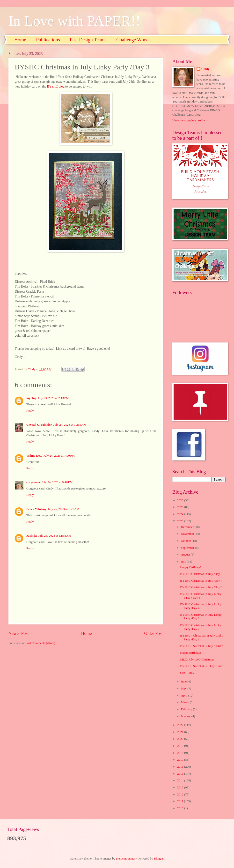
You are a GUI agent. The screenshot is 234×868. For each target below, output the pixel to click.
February (187, 709)
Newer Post (19, 633)
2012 (181, 794)
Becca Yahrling (36, 509)
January (186, 716)
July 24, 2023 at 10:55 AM (70, 425)
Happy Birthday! (191, 567)
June (184, 682)
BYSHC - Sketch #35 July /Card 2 (201, 646)
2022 (181, 725)
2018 (181, 753)
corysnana (33, 482)
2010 (181, 808)
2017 (181, 760)
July (184, 562)
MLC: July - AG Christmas (197, 660)
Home (20, 40)
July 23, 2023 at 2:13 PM (53, 398)
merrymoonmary (126, 859)
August (186, 555)
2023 (181, 521)
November (188, 534)
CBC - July (187, 673)
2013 (181, 787)
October (186, 541)
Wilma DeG (34, 456)
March (185, 702)
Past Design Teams (88, 40)
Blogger (159, 859)
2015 (181, 774)
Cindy (205, 69)
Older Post (153, 633)
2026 (181, 500)
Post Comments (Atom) (40, 643)
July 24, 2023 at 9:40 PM (57, 482)
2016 (181, 767)
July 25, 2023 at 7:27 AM (64, 509)
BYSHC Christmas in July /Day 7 (201, 581)
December (188, 527)
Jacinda (32, 536)
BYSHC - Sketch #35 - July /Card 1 (202, 666)
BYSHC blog (56, 86)
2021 (181, 732)
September (188, 548)
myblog (31, 398)
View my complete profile (189, 120)
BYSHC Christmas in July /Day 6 (201, 587)
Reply (30, 411)
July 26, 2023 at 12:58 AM (55, 536)
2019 (181, 746)
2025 (181, 507)
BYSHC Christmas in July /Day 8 (201, 574)
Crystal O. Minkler (39, 425)
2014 (181, 780)
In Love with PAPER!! (74, 21)
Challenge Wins (132, 40)
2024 (181, 514)
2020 (181, 739)
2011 (181, 801)
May (184, 689)
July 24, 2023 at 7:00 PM (59, 456)
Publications (48, 40)
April (184, 696)
